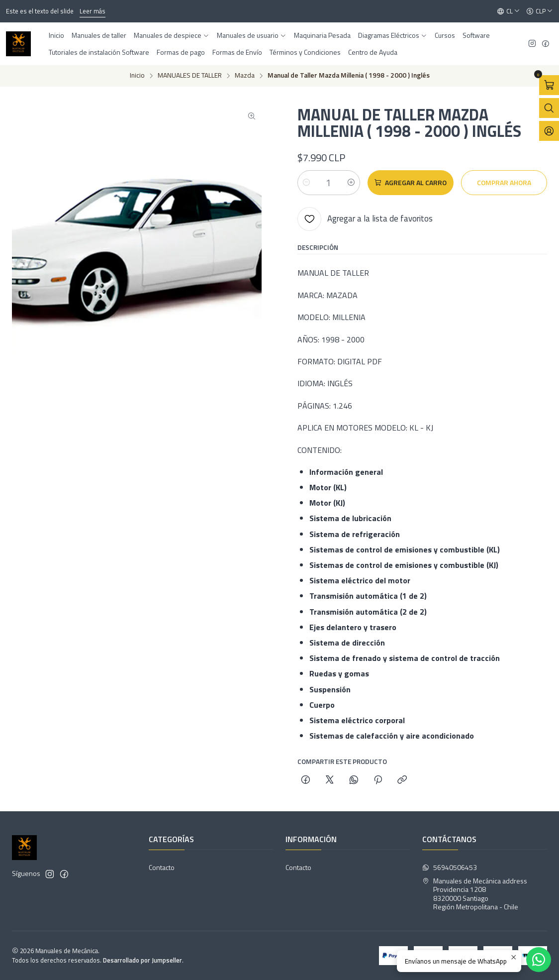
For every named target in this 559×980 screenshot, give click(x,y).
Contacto (162, 867)
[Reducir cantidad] (306, 183)
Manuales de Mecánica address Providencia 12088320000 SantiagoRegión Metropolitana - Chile (475, 894)
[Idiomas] (509, 11)
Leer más (93, 11)
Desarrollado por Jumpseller (142, 960)
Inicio (137, 76)
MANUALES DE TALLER (190, 76)
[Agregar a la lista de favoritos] (365, 219)
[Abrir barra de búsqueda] (549, 108)
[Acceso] (549, 131)
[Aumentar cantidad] (351, 183)
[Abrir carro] (549, 85)
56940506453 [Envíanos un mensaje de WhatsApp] (450, 867)
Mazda (245, 76)
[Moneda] (540, 11)
